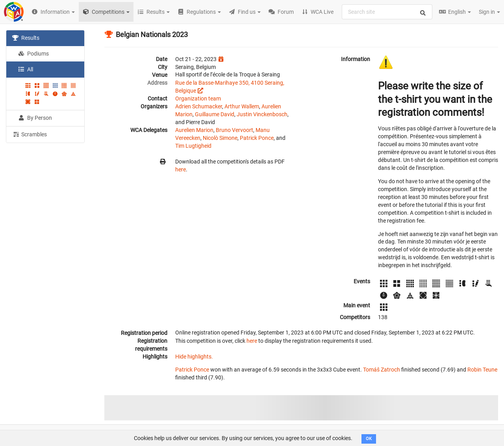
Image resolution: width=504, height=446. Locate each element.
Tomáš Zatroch (382, 370)
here (181, 169)
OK (369, 439)
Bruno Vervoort (234, 130)
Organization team (198, 98)
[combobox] (387, 12)
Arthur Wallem (242, 106)
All (26, 69)
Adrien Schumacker (199, 106)
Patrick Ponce (257, 138)
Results (26, 38)
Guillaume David (215, 114)
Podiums (33, 54)
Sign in (489, 12)
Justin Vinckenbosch (262, 114)
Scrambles (30, 134)
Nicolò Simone (220, 138)
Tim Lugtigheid (193, 146)
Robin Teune (482, 370)
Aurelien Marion (194, 130)
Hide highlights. (194, 357)
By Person (35, 118)
